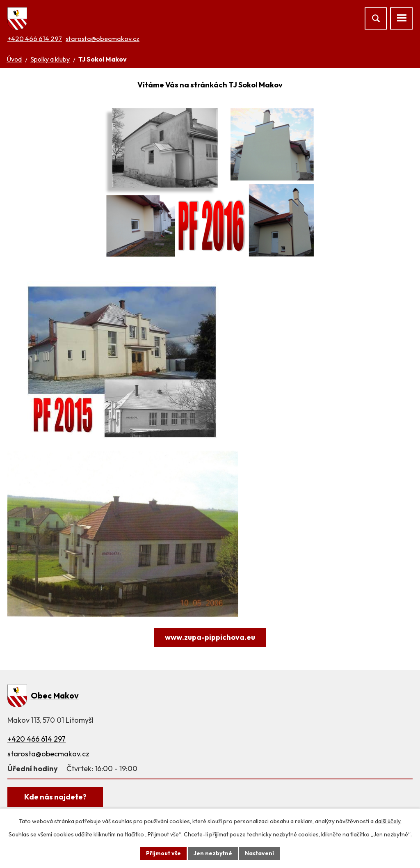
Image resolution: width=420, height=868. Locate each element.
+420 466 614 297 (35, 39)
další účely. (388, 821)
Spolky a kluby (50, 59)
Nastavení (259, 853)
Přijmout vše (163, 853)
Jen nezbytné (213, 853)
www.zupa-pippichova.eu (210, 637)
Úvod (14, 59)
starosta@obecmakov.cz (103, 39)
